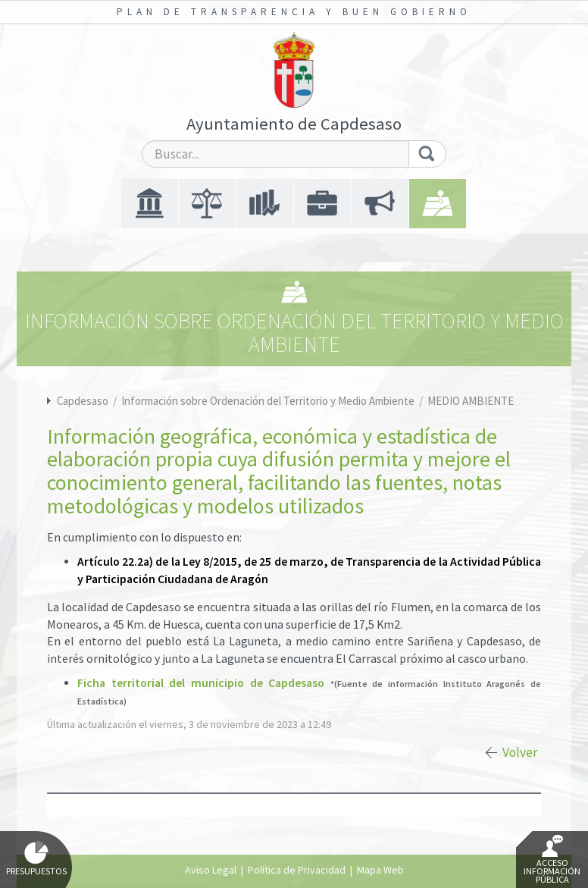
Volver (520, 752)
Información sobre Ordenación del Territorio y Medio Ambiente (269, 401)
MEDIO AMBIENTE (471, 401)
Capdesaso (83, 401)
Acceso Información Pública (552, 860)
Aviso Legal (211, 870)
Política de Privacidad (297, 870)
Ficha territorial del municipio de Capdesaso (201, 683)
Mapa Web (380, 870)
